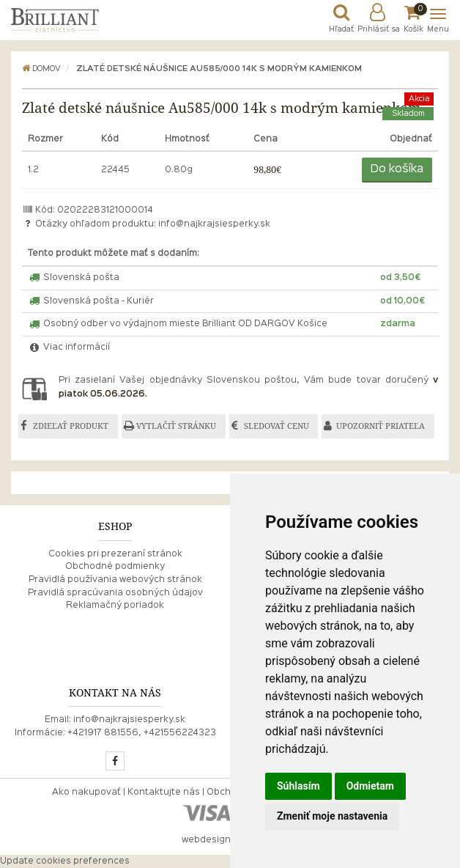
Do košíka (397, 169)
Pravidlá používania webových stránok (115, 580)
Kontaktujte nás (164, 792)
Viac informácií (69, 347)
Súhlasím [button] (298, 786)
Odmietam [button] (370, 786)
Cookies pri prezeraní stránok (115, 554)
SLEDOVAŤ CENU (277, 426)
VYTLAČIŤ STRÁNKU (176, 426)
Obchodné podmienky (115, 567)
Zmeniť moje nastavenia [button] (332, 816)
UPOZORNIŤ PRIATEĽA (381, 426)
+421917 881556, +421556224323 (142, 733)
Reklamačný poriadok (115, 606)
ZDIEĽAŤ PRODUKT (71, 426)
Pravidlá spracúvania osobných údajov (115, 593)
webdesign (206, 840)
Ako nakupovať (86, 792)
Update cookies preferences (65, 861)
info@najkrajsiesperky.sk (214, 224)
